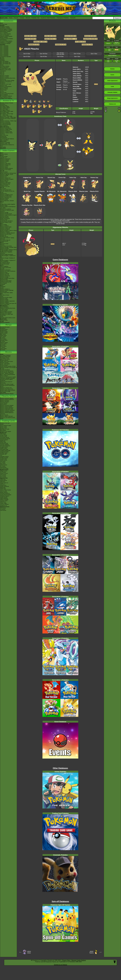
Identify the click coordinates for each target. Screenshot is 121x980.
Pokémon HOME (4, 176)
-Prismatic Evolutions (5, 446)
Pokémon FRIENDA (5, 323)
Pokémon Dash (4, 272)
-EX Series (3, 466)
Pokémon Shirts (4, 89)
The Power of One (4, 358)
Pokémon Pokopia (4, 160)
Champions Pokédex (63, 18)
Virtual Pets (3, 315)
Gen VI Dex (77, 54)
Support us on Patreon (60, 965)
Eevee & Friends (4, 415)
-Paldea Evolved (4, 458)
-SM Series (3, 461)
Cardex (2, 65)
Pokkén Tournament (5, 219)
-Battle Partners (4, 492)
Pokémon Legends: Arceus (7, 174)
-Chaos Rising (4, 435)
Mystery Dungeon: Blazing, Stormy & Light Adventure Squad (8, 250)
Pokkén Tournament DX (6, 197)
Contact (22, 18)
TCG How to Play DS (5, 240)
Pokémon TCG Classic (6, 431)
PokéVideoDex (4, 138)
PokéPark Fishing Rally (6, 282)
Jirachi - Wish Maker (5, 364)
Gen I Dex (77, 57)
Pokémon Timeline (5, 76)
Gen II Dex (60, 57)
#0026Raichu (91, 952)
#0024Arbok (29, 952)
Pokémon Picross (4, 216)
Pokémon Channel (5, 274)
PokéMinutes (3, 136)
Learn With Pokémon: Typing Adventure (7, 238)
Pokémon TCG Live (5, 186)
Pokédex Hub (36, 18)
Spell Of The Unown (5, 359)
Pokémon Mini (4, 291)
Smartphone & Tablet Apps (6, 314)
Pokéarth (73, 18)
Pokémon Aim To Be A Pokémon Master (8, 119)
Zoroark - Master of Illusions (7, 373)
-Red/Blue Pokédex (5, 27)
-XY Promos (3, 476)
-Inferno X (3, 484)
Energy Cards (3, 428)
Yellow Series (3, 335)
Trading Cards (8, 421)
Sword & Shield (4, 172)
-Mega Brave (3, 485)
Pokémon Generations (5, 128)
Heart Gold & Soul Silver (6, 246)
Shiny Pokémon (4, 126)
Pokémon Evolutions (5, 130)
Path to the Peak (4, 135)
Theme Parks (3, 90)
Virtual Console (4, 311)
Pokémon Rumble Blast (6, 234)
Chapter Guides (4, 332)
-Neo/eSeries (3, 467)
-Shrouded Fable (4, 449)
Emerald (2, 269)
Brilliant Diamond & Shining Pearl (8, 173)
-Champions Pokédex (5, 43)
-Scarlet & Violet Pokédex (6, 41)
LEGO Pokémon (4, 88)
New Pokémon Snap (5, 184)
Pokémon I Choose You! (6, 388)
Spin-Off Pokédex (4, 61)
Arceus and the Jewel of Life (7, 372)
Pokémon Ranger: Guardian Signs (8, 247)
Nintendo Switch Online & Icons (8, 318)
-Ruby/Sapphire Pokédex (6, 29)
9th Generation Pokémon (6, 96)
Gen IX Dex (27, 54)
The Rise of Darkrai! (5, 370)
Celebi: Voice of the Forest (6, 361)
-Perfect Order (4, 436)
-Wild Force (3, 502)
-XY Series (3, 463)
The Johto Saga (4, 109)
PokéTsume (3, 148)
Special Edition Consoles (6, 312)
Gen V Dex (94, 54)
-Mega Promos (4, 471)
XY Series (3, 347)
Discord (28, 18)
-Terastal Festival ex (5, 494)
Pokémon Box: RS (5, 275)
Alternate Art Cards (5, 429)
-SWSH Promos (4, 473)
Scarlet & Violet (4, 156)
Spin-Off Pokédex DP (5, 63)
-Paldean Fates (4, 453)
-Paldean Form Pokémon (6, 98)
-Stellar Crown (4, 448)
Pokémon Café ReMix (5, 164)
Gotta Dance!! (3, 404)
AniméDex (3, 104)
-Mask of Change (4, 500)
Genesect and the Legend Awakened (6, 380)
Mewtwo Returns (4, 360)
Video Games (8, 151)
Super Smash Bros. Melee (6, 293)
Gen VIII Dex (44, 54)
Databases (8, 21)
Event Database (4, 95)
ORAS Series (3, 349)
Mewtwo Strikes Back (5, 357)
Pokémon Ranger (4, 277)
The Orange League (5, 108)
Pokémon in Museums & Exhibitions (6, 82)
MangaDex (3, 328)
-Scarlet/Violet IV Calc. (5, 69)
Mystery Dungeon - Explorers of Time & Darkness (8, 261)
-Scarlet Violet (3, 459)
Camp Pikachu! (4, 403)
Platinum (2, 245)
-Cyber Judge (3, 503)
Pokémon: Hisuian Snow (6, 132)
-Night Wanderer (4, 498)
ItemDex (2, 58)
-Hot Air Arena (3, 491)
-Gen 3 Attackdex (4, 48)
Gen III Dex (44, 57)
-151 (1, 455)
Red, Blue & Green (5, 295)
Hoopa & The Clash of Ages (7, 384)
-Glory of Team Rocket (5, 490)
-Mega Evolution (4, 440)
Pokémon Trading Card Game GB (8, 303)
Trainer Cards (3, 427)
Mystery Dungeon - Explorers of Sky (8, 256)
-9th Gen (2, 72)
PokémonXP (3, 79)
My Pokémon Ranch (5, 263)
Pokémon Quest (4, 199)
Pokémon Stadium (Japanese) (7, 301)
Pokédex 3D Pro (4, 237)
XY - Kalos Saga (4, 115)
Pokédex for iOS (4, 241)
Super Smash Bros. (5, 305)
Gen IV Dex (27, 57)
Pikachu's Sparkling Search (7, 411)
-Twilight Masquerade (5, 451)
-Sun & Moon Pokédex (5, 34)
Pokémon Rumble (4, 248)
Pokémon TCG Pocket (5, 170)
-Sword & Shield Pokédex (6, 36)
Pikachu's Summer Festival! (7, 405)
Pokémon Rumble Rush (6, 196)
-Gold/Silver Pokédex (5, 28)
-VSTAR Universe (4, 504)
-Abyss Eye (3, 479)
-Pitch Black (3, 434)
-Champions (3, 71)
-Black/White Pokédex (5, 32)
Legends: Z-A (3, 158)
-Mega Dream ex (4, 483)
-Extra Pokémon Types (6, 425)
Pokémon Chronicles (5, 122)
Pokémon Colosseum (5, 270)
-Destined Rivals (4, 443)
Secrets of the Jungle (5, 391)
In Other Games (4, 309)
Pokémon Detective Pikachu (7, 394)
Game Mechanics (4, 67)
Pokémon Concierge (5, 142)
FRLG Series (3, 339)
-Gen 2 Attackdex (4, 47)
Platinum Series (4, 343)
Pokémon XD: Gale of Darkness (8, 271)
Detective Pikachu (4, 198)
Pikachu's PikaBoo (5, 402)
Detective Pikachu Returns (6, 168)
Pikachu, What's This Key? (7, 416)
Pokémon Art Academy (6, 209)
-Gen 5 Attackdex (4, 51)
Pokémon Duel (4, 220)
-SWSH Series (4, 460)
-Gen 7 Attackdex (4, 53)
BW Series (3, 345)
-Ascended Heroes (5, 437)
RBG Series (3, 334)
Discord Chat (3, 92)
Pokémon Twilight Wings (6, 129)
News (1, 23)
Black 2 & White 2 (4, 226)
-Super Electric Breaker (6, 495)
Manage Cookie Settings (79, 960)
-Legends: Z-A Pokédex (6, 42)
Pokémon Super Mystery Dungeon (8, 215)
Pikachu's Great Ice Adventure (7, 410)
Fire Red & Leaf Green (6, 268)
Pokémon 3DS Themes (6, 313)
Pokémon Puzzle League (6, 297)
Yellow (2, 296)
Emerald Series (4, 340)
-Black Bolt (3, 441)
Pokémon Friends (4, 161)
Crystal (2, 288)
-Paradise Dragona (5, 496)
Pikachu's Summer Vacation (7, 398)
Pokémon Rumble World (6, 214)
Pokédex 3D (3, 235)
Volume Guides (4, 333)
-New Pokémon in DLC (6, 97)
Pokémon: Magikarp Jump (6, 195)
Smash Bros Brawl (5, 264)
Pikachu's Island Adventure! (7, 408)
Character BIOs (4, 329)
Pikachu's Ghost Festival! (6, 407)
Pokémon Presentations (6, 86)
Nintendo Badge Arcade (6, 222)
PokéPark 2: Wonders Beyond (7, 233)
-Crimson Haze (4, 501)
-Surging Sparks (4, 447)
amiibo (2, 317)
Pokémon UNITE (4, 166)
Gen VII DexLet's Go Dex (60, 54)
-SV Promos (3, 472)
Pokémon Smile (4, 182)
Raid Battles (3, 430)
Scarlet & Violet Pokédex (48, 18)
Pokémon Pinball (4, 300)
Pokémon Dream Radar (6, 227)
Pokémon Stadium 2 (5, 289)
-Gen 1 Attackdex (4, 46)
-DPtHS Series (4, 465)
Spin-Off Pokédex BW (5, 64)
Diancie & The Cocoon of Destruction (6, 382)
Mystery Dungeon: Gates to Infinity (8, 231)
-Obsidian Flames (4, 457)
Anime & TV (8, 101)
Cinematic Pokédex (5, 66)
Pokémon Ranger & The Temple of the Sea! (8, 368)
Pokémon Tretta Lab (5, 228)
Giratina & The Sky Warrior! (7, 371)
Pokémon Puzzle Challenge (7, 290)
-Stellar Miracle (4, 497)
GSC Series (3, 337)
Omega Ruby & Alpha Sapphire (8, 204)
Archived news (4, 24)
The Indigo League (5, 107)
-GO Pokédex (3, 40)
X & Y (1, 203)
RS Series (3, 338)
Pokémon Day (4, 85)
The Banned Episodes (5, 124)
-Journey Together (4, 445)
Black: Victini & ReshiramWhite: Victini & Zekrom (8, 375)
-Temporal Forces (4, 452)
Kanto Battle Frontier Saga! (7, 111)
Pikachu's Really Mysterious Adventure (7, 413)
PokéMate (3, 284)
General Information (5, 327)
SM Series (3, 350)
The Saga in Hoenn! (5, 110)
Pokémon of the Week (5, 70)
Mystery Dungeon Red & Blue (7, 278)
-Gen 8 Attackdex (4, 54)
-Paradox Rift (3, 454)
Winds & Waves (4, 154)
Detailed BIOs (3, 331)
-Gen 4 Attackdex (4, 49)
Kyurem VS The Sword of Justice (8, 377)
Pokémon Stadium (5, 302)
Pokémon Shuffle (4, 213)
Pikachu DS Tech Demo (6, 281)
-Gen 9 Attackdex (4, 55)
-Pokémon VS (3, 506)
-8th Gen (2, 73)
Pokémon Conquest (5, 232)
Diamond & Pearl (4, 244)
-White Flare (3, 442)
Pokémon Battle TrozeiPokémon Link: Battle (8, 207)
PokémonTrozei (4, 280)
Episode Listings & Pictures (7, 103)
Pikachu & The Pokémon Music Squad (8, 418)
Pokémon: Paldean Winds (6, 133)
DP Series (3, 341)
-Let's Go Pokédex (5, 35)
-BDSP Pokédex (4, 38)
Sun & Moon (3, 189)
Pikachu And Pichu (5, 401)
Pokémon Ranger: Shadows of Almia (7, 259)
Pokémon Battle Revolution (7, 254)
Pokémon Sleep (4, 167)
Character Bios (4, 105)
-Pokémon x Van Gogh (5, 84)
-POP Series (3, 477)
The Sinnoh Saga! (4, 113)
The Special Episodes (5, 123)
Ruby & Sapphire (4, 266)
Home (11, 18)
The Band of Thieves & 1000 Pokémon (7, 211)
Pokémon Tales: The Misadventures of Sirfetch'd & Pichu (7, 145)
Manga (9, 325)
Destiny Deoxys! (4, 365)
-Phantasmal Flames (5, 439)
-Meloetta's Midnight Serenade (7, 378)
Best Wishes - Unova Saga (7, 114)
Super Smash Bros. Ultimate (7, 201)
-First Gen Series (4, 468)
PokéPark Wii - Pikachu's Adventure (6, 253)
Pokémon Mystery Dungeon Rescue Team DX (7, 180)
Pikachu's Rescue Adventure (7, 399)
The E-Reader (4, 283)
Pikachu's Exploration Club (7, 409)
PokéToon (3, 134)
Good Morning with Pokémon (7, 139)
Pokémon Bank (4, 205)
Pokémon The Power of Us (7, 389)
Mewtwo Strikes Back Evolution (8, 390)
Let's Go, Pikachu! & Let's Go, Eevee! (7, 192)
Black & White (3, 225)
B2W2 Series (3, 346)
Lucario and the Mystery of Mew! (8, 366)
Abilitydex (2, 60)
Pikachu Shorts (8, 396)
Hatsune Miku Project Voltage (7, 81)
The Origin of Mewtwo (5, 355)
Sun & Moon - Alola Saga (6, 116)
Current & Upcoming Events (7, 94)
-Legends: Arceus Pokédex (7, 39)
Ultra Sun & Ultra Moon (6, 190)
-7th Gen (2, 75)
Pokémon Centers (4, 77)
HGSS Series (3, 344)
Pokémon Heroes (4, 363)
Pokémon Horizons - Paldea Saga (8, 121)
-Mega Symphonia (4, 486)
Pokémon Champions (5, 159)
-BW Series (3, 464)
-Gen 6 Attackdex (4, 52)
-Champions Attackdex (5, 57)
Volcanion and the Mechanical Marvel (7, 386)
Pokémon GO (3, 162)
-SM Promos (3, 474)
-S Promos (3, 509)
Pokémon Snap (4, 299)
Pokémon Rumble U (5, 229)
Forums (16, 18)
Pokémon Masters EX (5, 165)
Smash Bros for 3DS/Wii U (6, 221)
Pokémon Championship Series (8, 78)
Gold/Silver (3, 287)
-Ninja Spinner (4, 480)
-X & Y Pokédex (4, 33)
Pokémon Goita (4, 320)
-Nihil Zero (3, 482)
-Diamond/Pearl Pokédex (6, 30)
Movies (8, 352)
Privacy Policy (66, 960)
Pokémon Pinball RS (5, 276)
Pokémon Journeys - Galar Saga (8, 117)
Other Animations (4, 140)
